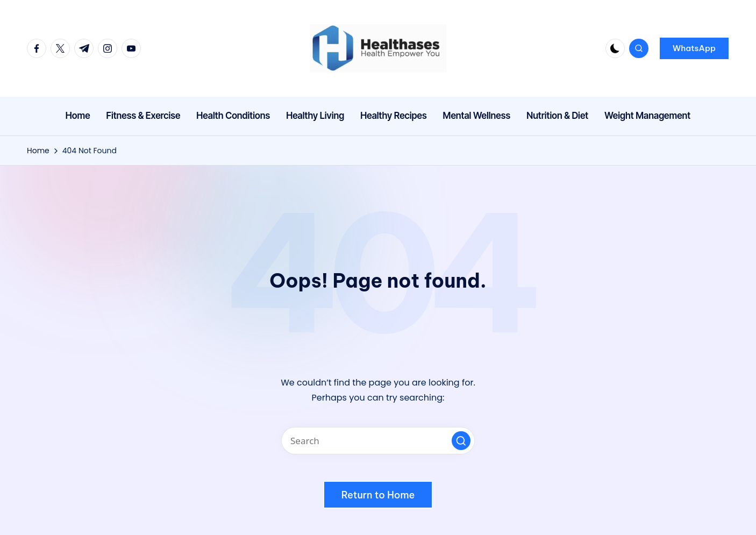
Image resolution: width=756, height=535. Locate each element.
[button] (694, 48)
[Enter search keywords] (378, 441)
